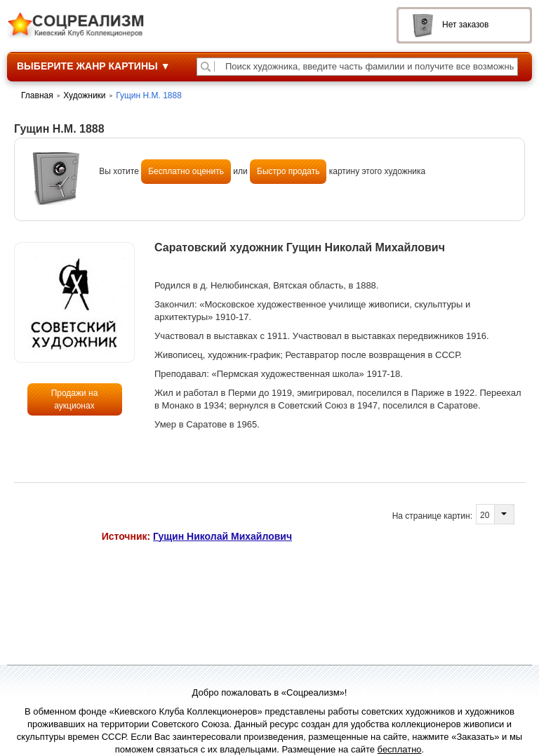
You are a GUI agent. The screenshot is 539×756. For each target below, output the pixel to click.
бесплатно (400, 749)
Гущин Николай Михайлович (222, 536)
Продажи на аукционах (75, 399)
